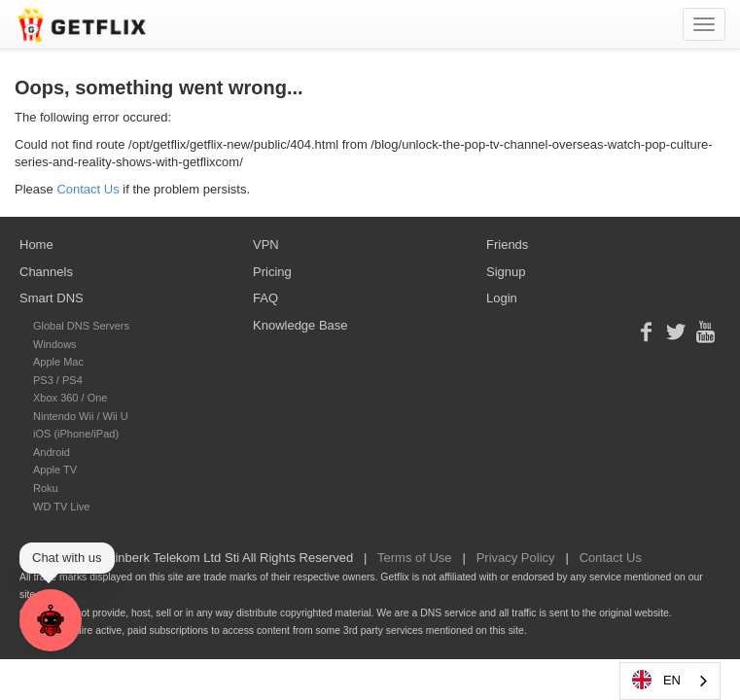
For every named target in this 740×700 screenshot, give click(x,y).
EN (655, 680)
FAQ (265, 298)
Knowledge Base (300, 325)
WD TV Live (61, 507)
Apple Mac (58, 362)
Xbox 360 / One (70, 398)
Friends (507, 245)
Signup (506, 272)
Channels (46, 272)
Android (52, 452)
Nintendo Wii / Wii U (81, 416)
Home (36, 245)
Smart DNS (52, 298)
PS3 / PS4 (58, 380)
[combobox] (670, 681)
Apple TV (55, 470)
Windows (55, 344)
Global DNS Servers (81, 326)
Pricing (272, 272)
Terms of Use (415, 558)
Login (502, 298)
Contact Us (88, 189)
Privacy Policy (516, 558)
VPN (266, 245)
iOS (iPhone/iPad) (76, 434)
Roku (46, 488)
